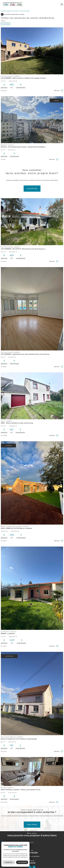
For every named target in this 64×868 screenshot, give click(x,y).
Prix (3, 24)
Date (8, 24)
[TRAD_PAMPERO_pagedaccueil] (12, 5)
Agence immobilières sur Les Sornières (10, 11)
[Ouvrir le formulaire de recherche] (57, 4)
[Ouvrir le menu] (62, 4)
